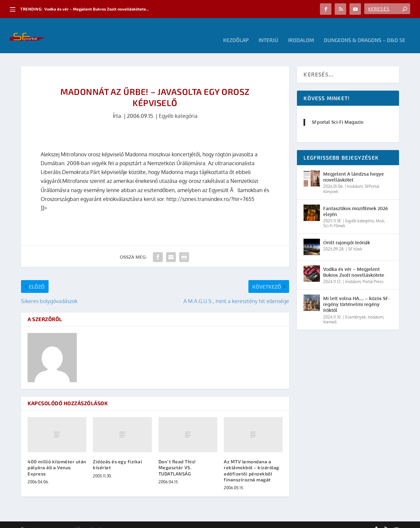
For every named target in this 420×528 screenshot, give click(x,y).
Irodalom (301, 31)
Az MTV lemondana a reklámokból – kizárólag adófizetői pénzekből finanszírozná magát (252, 462)
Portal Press (373, 273)
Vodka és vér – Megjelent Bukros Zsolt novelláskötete (354, 263)
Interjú (268, 31)
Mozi (380, 212)
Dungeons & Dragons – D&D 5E (365, 31)
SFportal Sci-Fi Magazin (338, 113)
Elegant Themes (57, 520)
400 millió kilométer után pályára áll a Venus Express (57, 459)
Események (356, 308)
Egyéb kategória (178, 107)
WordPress (115, 520)
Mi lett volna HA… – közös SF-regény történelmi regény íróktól (357, 295)
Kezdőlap (236, 31)
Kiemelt (330, 313)
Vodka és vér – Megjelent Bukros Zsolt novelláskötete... (97, 9)
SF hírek (355, 240)
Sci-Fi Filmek (334, 217)
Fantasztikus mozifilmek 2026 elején (356, 202)
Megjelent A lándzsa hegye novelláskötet (354, 168)
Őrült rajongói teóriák (347, 234)
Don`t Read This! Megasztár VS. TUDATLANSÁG (177, 459)
